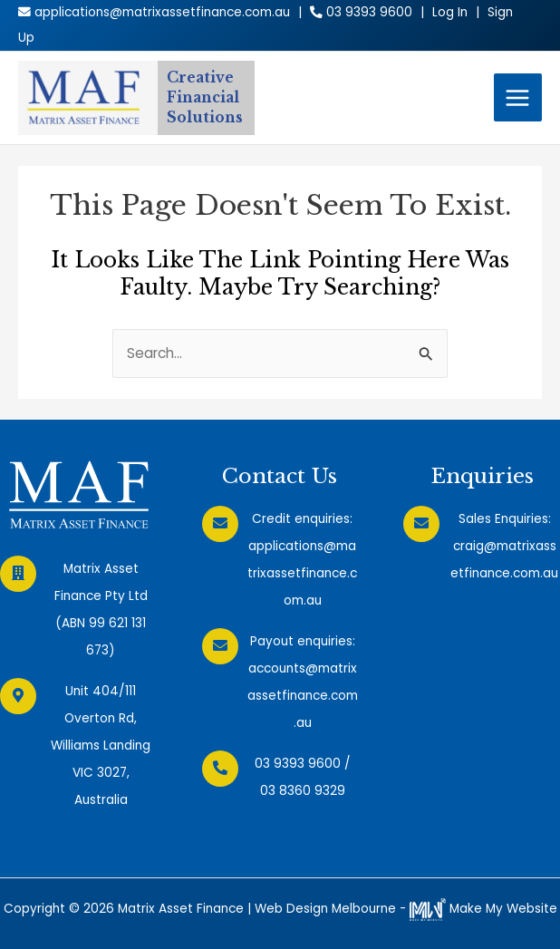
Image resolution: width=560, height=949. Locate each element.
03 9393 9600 (298, 764)
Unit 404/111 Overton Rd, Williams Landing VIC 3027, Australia (101, 746)
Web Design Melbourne (325, 909)
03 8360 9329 (303, 791)
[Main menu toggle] (518, 97)
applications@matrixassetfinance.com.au (302, 573)
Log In (450, 12)
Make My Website (483, 909)
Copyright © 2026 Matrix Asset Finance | (129, 909)
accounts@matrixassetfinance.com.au (303, 696)
